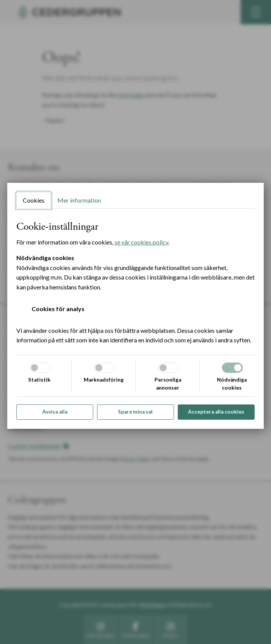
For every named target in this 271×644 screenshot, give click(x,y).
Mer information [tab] (79, 200)
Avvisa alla (55, 412)
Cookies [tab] (34, 200)
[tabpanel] (135, 283)
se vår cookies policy (141, 242)
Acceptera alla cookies (216, 412)
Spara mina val (135, 412)
